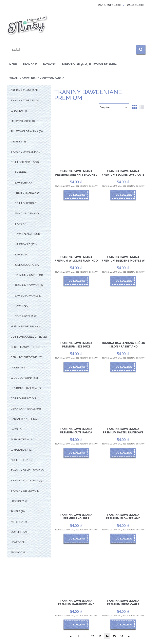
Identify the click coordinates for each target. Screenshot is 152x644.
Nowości (17, 542)
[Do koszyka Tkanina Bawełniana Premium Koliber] (76, 539)
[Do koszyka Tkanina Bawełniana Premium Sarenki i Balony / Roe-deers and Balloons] (76, 195)
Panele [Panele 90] (15, 511)
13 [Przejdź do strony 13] (100, 636)
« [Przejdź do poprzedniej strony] (71, 636)
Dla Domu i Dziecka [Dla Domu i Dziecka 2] (24, 388)
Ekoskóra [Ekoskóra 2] (18, 501)
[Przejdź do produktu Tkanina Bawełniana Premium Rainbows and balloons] (76, 570)
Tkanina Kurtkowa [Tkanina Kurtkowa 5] (24, 481)
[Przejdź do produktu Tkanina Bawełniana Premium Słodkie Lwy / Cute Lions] (123, 140)
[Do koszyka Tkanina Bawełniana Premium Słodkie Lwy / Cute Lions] (123, 195)
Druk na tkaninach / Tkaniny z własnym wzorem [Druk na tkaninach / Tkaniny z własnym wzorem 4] (25, 100)
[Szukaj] (141, 50)
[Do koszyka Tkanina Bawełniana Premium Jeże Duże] (76, 367)
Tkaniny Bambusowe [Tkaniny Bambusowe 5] (26, 470)
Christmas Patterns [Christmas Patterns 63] (25, 347)
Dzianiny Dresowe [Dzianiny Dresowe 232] (24, 357)
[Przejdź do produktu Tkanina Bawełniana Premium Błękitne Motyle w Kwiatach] (123, 226)
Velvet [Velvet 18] (16, 142)
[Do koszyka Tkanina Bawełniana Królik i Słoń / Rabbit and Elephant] (123, 367)
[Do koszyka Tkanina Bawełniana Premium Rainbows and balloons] (76, 624)
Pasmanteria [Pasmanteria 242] (20, 439)
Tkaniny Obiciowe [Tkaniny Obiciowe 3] (24, 491)
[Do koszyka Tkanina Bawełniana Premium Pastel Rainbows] (123, 453)
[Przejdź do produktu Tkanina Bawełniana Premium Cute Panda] (76, 398)
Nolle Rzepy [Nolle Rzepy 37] (19, 460)
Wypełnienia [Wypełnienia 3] (19, 450)
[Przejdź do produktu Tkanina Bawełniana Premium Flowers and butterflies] (123, 484)
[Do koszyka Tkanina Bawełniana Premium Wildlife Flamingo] (76, 281)
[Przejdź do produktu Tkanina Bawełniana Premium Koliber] (76, 484)
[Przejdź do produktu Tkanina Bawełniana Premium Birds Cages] (123, 570)
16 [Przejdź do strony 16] (122, 636)
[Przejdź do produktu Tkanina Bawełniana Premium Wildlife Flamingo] (76, 226)
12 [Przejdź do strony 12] (92, 636)
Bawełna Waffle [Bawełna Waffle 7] (27, 296)
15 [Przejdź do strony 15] (114, 636)
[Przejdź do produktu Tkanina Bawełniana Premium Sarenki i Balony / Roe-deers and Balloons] (76, 140)
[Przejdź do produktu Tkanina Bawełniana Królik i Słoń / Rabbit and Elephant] (123, 312)
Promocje (18, 552)
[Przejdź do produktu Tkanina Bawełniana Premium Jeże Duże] (76, 312)
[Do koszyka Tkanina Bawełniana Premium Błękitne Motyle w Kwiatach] (123, 281)
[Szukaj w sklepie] (73, 50)
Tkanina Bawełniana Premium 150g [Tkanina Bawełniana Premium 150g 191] (24, 183)
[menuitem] (13, 64)
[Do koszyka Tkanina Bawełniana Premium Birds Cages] (123, 624)
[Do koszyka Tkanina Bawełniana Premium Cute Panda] (76, 453)
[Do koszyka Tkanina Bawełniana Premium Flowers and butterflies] (123, 539)
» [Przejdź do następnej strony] (129, 636)
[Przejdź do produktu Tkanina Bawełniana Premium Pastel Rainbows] (123, 398)
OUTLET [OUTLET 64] (16, 532)
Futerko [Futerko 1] (17, 522)
